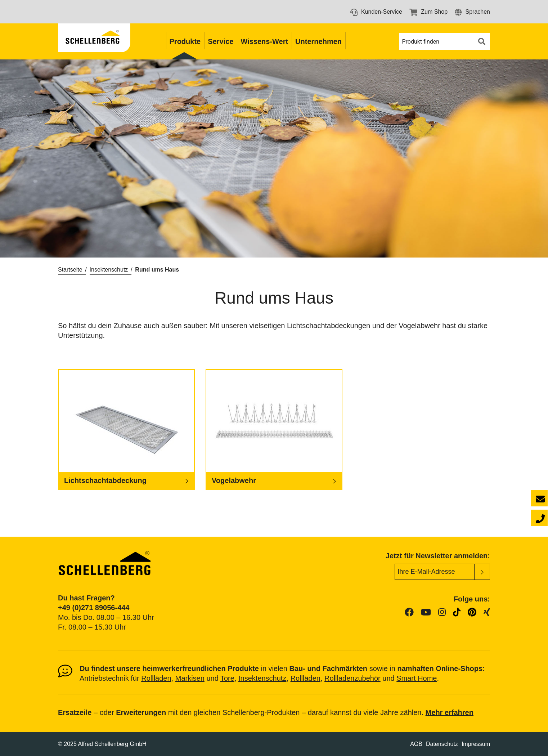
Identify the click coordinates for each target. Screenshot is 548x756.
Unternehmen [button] (318, 41)
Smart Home (417, 678)
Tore (227, 678)
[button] (472, 12)
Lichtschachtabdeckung (105, 480)
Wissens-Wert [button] (264, 41)
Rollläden (156, 678)
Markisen (190, 678)
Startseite (70, 270)
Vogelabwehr (234, 480)
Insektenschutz (109, 270)
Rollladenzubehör (352, 678)
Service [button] (221, 41)
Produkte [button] (185, 41)
